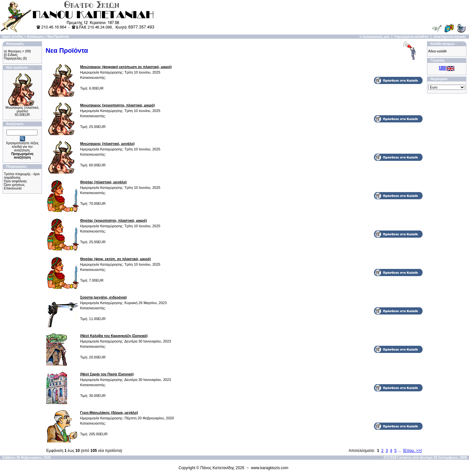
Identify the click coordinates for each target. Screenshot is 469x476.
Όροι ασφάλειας (15, 181)
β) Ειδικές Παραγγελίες (13, 57)
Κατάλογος (36, 37)
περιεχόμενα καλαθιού (411, 37)
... (399, 451)
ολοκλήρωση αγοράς (450, 37)
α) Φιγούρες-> (14, 51)
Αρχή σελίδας (13, 37)
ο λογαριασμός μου (375, 37)
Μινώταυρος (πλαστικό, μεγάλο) (22, 109)
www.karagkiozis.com (270, 468)
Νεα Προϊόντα (58, 37)
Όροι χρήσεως (14, 185)
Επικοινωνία (13, 188)
